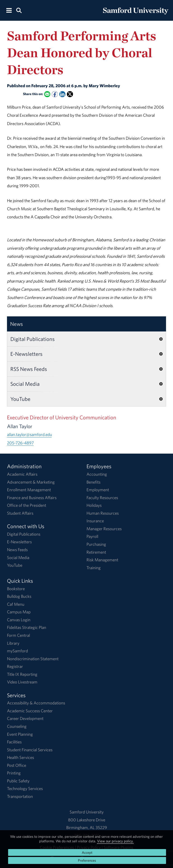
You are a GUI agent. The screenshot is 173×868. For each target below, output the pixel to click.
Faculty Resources (102, 498)
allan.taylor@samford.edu (30, 434)
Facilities (14, 742)
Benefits (93, 482)
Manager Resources (104, 529)
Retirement (96, 552)
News (17, 324)
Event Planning (20, 734)
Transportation (20, 796)
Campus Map (19, 612)
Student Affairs (20, 513)
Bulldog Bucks (19, 596)
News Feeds (17, 550)
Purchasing (96, 544)
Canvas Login (19, 620)
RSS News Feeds (29, 369)
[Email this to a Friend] (47, 94)
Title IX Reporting (22, 674)
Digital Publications (33, 339)
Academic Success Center (30, 711)
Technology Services (25, 788)
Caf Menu (16, 604)
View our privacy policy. (115, 841)
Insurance (95, 521)
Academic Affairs (22, 474)
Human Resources (103, 513)
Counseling (17, 726)
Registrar (15, 666)
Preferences (87, 860)
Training (94, 568)
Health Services (20, 757)
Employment (98, 490)
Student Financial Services (30, 750)
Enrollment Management (29, 490)
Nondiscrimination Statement (33, 659)
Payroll (92, 536)
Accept (87, 852)
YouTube (20, 399)
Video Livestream (22, 682)
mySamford (17, 651)
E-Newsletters (26, 354)
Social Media (25, 384)
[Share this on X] (70, 94)
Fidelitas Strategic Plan (27, 627)
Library (13, 643)
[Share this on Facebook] (55, 94)
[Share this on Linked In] (62, 94)
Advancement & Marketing (31, 482)
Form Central (18, 635)
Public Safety (18, 781)
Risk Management (102, 560)
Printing (14, 773)
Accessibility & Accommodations (36, 703)
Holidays (94, 505)
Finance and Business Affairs (32, 498)
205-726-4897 (20, 443)
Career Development (25, 718)
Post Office (17, 765)
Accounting (97, 474)
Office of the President (27, 505)
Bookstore (16, 589)
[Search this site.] (19, 10)
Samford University (87, 812)
